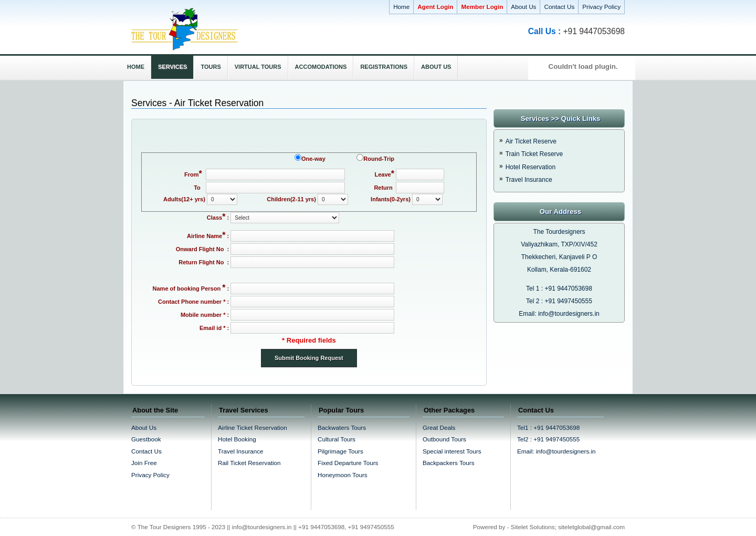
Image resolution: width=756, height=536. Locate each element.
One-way (313, 159)
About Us (523, 7)
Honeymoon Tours (343, 475)
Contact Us (559, 7)
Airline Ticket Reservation (253, 427)
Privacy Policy (601, 7)
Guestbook (146, 439)
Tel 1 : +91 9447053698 (559, 288)
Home (401, 7)
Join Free (144, 463)
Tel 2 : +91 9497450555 (559, 301)
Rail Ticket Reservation (249, 463)
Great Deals (439, 427)
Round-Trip (379, 159)
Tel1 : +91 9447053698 (548, 427)
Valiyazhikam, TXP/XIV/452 (559, 244)
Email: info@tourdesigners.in (559, 314)
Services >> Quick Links (561, 118)
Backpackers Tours (449, 463)
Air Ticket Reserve (531, 141)
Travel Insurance (529, 180)
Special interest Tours (452, 451)
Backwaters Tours (342, 427)
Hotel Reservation (531, 167)
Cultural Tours (337, 439)
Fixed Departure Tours (348, 463)
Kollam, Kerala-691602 (559, 270)
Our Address (560, 212)
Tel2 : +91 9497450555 (548, 439)
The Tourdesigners (559, 232)
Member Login (482, 7)
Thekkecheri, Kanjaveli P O (559, 257)
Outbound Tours (444, 439)
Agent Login (435, 7)
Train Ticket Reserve (534, 154)
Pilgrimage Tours (340, 451)
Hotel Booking (237, 439)
